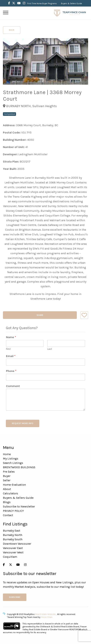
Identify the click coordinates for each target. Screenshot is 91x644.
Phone (11, 371)
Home (7, 454)
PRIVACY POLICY (13, 511)
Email (11, 356)
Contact (8, 515)
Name (11, 337)
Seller (7, 480)
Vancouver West (13, 552)
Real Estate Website (46, 614)
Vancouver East (13, 548)
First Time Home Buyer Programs (42, 4)
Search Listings (13, 463)
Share (40, 315)
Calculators (10, 493)
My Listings (11, 458)
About (7, 489)
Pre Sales (9, 472)
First (8, 349)
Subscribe (15, 597)
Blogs (7, 502)
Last (50, 349)
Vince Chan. (47, 617)
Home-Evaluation (14, 485)
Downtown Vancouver (17, 544)
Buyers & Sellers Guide (71, 4)
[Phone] (45, 377)
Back (12, 30)
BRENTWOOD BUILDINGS (19, 467)
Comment (13, 386)
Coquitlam (10, 557)
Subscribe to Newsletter (19, 506)
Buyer (7, 476)
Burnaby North (13, 535)
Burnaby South (13, 539)
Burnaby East (12, 531)
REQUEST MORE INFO (23, 423)
